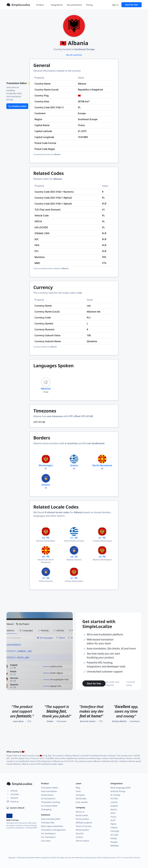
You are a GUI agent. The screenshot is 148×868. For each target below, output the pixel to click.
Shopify (114, 842)
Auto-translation (49, 791)
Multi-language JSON (120, 788)
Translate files (48, 823)
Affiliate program (84, 823)
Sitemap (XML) (128, 857)
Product (42, 5)
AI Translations (48, 799)
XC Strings (115, 795)
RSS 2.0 (120, 857)
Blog (78, 788)
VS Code (114, 835)
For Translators (48, 837)
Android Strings (118, 791)
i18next (114, 827)
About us (80, 812)
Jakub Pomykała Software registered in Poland (39, 857)
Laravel (114, 802)
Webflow (115, 846)
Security (80, 833)
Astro (113, 813)
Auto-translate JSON (51, 819)
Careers (79, 837)
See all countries (74, 55)
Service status (82, 841)
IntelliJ (114, 838)
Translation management (53, 830)
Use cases (46, 841)
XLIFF (113, 820)
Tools (78, 791)
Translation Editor (50, 788)
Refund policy (82, 830)
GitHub (12, 791)
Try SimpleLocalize (17, 106)
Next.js (114, 809)
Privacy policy (82, 819)
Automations (47, 795)
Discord (12, 798)
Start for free (132, 5)
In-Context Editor (49, 806)
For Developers (48, 833)
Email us (13, 802)
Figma (113, 824)
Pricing (89, 5)
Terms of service (84, 826)
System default (15, 808)
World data (81, 799)
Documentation (74, 5)
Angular (114, 806)
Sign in (115, 5)
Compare (80, 795)
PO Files (114, 799)
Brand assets (82, 815)
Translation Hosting (51, 802)
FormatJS (115, 831)
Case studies (82, 802)
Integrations (57, 5)
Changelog (46, 809)
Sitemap (137, 857)
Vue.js (113, 817)
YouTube (13, 794)
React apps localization (52, 826)
